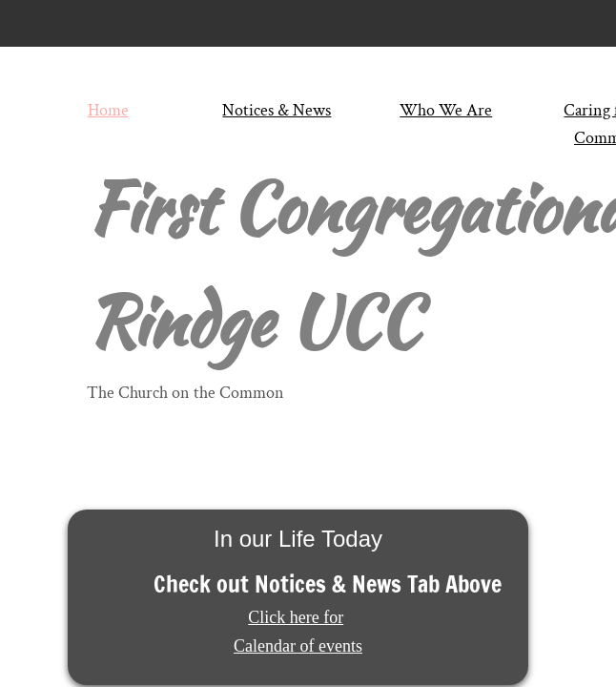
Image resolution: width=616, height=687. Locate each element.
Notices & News (277, 110)
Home (108, 110)
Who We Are (446, 110)
